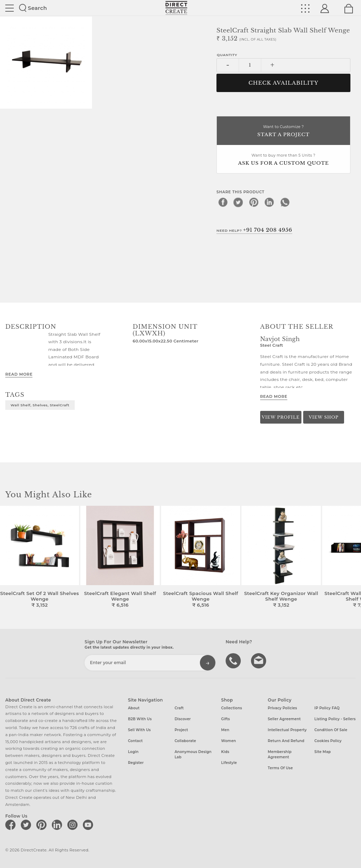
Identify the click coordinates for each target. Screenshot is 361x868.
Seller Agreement (284, 719)
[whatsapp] (285, 202)
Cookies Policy (328, 741)
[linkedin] (269, 202)
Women (228, 741)
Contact (135, 741)
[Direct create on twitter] (27, 825)
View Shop (324, 417)
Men (225, 730)
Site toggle (10, 8)
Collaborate (185, 741)
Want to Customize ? (283, 131)
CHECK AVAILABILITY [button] (284, 83)
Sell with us (139, 730)
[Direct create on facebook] (12, 825)
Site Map (323, 752)
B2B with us (140, 719)
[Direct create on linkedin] (58, 825)
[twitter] (238, 202)
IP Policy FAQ (327, 708)
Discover (183, 719)
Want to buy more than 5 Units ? (283, 160)
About (134, 708)
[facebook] (223, 202)
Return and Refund (286, 741)
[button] (353, 557)
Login (133, 752)
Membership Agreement (280, 754)
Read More (19, 374)
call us (234, 660)
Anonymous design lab (193, 754)
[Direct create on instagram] (74, 825)
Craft (179, 708)
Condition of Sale (331, 730)
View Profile (281, 417)
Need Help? (254, 230)
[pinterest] (254, 202)
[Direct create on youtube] (89, 825)
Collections (231, 708)
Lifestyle (229, 763)
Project (181, 730)
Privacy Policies (283, 708)
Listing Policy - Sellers (335, 719)
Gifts (225, 719)
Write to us (259, 660)
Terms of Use (280, 768)
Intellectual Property (287, 730)
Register (136, 763)
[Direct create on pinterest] (43, 825)
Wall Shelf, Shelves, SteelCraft (40, 405)
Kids (225, 752)
